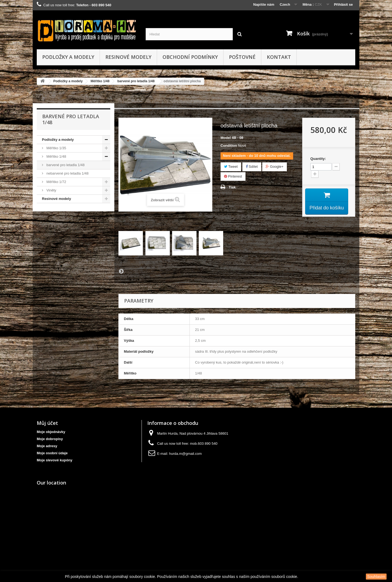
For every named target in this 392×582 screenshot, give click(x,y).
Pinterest (233, 176)
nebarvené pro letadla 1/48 (67, 173)
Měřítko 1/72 (56, 182)
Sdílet (252, 167)
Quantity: (318, 159)
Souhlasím (376, 577)
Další (121, 271)
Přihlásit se (343, 4)
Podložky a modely (68, 57)
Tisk (232, 187)
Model (226, 138)
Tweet (231, 167)
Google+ (275, 167)
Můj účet (47, 423)
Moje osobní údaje (52, 453)
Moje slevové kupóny (55, 460)
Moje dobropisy (50, 439)
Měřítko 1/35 (56, 148)
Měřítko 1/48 (100, 81)
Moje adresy (47, 446)
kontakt (279, 57)
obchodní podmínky (190, 57)
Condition (229, 146)
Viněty (51, 190)
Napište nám (264, 4)
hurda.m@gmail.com (185, 454)
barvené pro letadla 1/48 (136, 81)
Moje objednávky (51, 432)
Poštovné (242, 57)
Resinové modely (128, 57)
